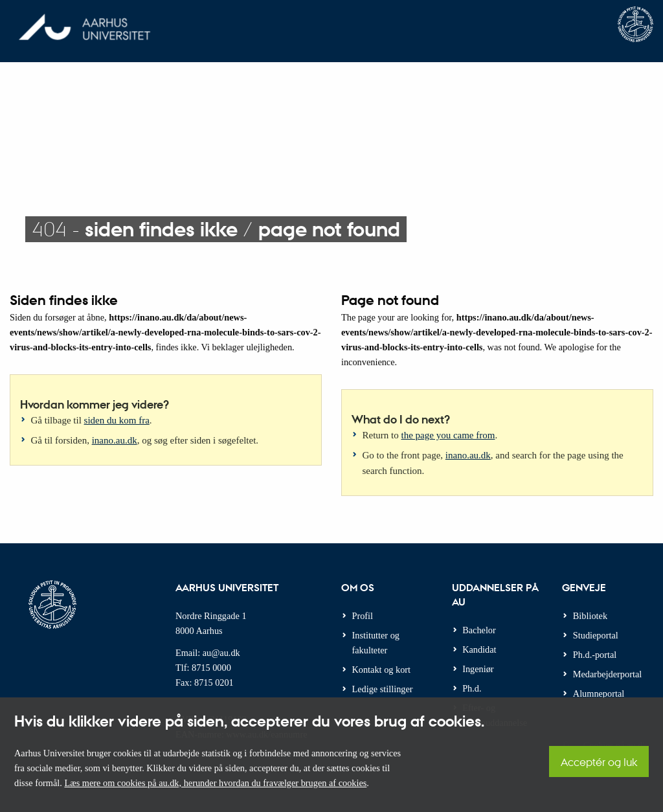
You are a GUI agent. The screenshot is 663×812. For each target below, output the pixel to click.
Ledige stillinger (383, 689)
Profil (363, 616)
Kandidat (479, 649)
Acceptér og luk (599, 762)
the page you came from (448, 435)
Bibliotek (590, 616)
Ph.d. (472, 688)
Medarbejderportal (607, 674)
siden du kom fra (117, 420)
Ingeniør (478, 669)
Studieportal (596, 635)
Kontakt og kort (382, 670)
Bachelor (479, 630)
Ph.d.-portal (595, 655)
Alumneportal (599, 694)
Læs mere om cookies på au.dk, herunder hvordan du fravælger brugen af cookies (215, 783)
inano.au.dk (115, 440)
